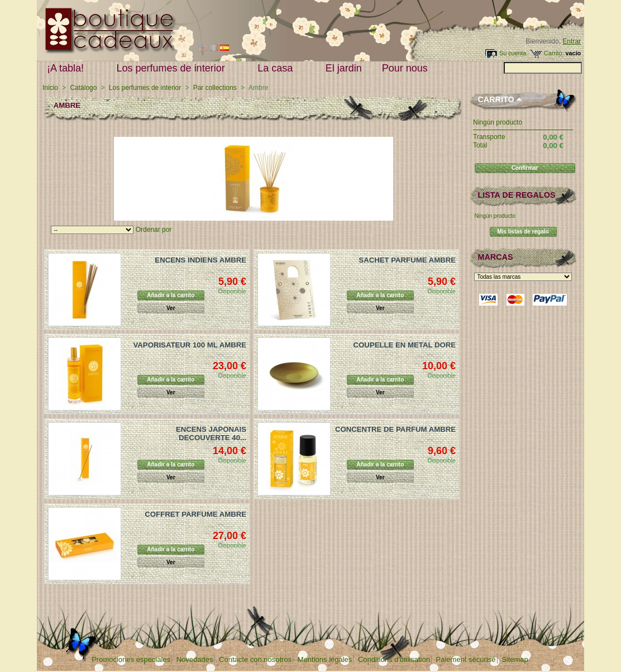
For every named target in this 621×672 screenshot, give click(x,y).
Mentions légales (325, 659)
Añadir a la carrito (171, 295)
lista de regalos (516, 195)
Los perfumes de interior (173, 68)
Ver (171, 308)
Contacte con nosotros (255, 659)
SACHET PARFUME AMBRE (407, 260)
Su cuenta (513, 53)
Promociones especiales (131, 659)
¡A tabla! (68, 68)
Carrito (496, 99)
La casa (278, 68)
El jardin (344, 68)
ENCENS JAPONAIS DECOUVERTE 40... (211, 433)
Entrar (572, 41)
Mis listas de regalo (523, 232)
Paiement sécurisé (466, 659)
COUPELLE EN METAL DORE (405, 345)
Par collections (215, 88)
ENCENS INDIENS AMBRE (200, 260)
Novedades (195, 659)
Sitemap (515, 659)
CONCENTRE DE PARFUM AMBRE (395, 429)
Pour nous (407, 68)
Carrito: (554, 53)
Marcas (495, 257)
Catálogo (83, 88)
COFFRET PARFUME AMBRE (195, 514)
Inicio (50, 88)
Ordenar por (154, 230)
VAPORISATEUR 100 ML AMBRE (190, 345)
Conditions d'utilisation (394, 659)
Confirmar (525, 168)
